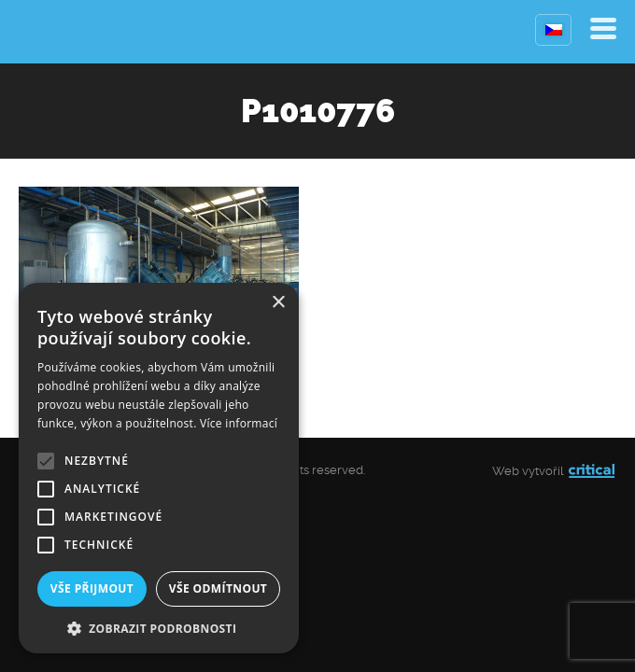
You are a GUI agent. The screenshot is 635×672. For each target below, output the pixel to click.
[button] (159, 627)
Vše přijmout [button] (92, 588)
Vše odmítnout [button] (218, 588)
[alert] (159, 468)
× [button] (278, 303)
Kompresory (63, 32)
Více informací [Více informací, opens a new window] (239, 423)
